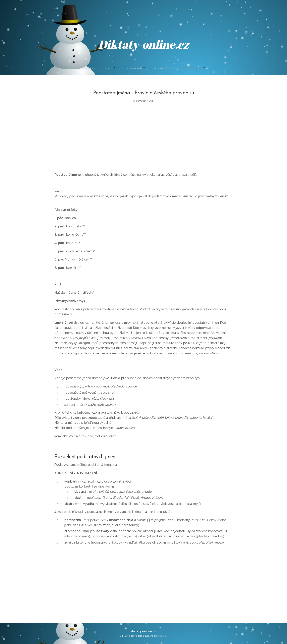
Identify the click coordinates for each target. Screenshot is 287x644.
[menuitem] (122, 68)
